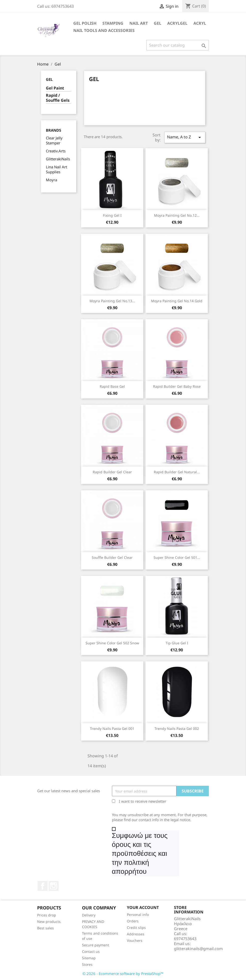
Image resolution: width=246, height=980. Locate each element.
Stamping (113, 23)
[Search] (178, 45)
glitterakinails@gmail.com (198, 949)
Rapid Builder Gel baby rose (177, 386)
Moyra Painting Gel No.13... (112, 301)
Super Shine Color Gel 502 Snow (112, 643)
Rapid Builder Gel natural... (177, 472)
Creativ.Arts (56, 151)
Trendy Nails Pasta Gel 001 (112, 729)
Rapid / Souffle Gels (58, 98)
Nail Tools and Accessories (104, 30)
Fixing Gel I (112, 215)
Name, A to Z (185, 137)
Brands (53, 130)
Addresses (136, 934)
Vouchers (135, 940)
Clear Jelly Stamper (54, 140)
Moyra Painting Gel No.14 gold (177, 301)
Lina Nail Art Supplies (56, 169)
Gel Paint (55, 88)
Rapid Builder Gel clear (112, 472)
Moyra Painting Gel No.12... (177, 215)
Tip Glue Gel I (177, 643)
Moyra (51, 180)
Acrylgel (177, 23)
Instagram (54, 886)
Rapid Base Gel (112, 386)
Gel (158, 23)
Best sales (45, 928)
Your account (143, 907)
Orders (133, 921)
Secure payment (96, 945)
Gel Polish (85, 23)
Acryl (200, 23)
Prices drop (47, 915)
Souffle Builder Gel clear (112, 557)
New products (49, 922)
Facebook (43, 886)
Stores (87, 964)
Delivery (89, 915)
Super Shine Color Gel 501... (177, 557)
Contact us (91, 951)
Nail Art (139, 23)
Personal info (138, 915)
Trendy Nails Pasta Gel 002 (177, 729)
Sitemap (89, 958)
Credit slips (136, 928)
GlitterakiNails (58, 159)
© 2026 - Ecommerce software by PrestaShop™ (123, 974)
